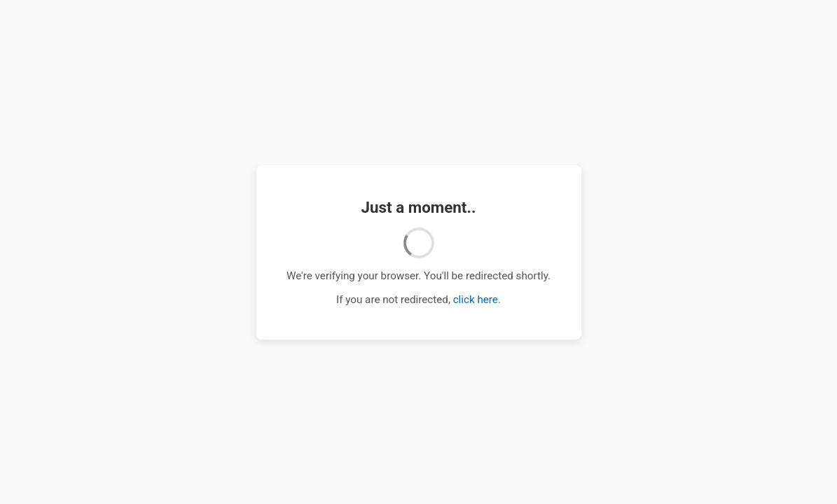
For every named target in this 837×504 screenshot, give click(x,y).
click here (476, 300)
